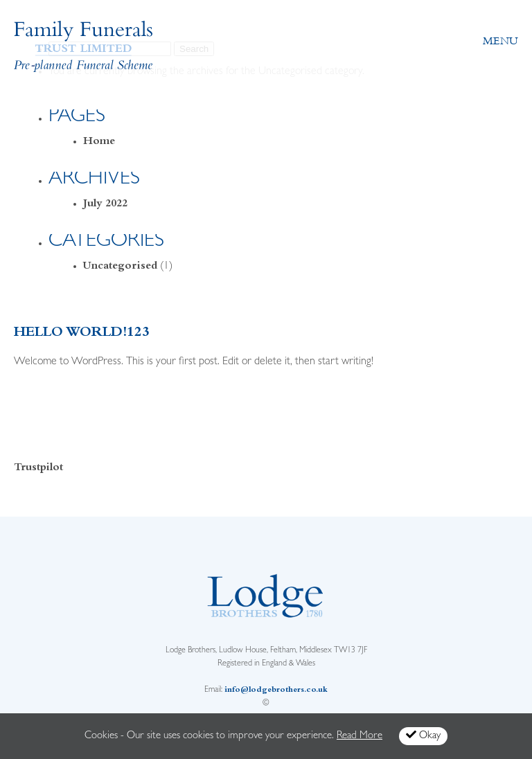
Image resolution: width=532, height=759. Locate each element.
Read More (360, 736)
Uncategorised (120, 267)
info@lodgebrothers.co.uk (276, 690)
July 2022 (105, 204)
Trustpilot (38, 468)
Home (99, 142)
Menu (500, 41)
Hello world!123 (82, 333)
